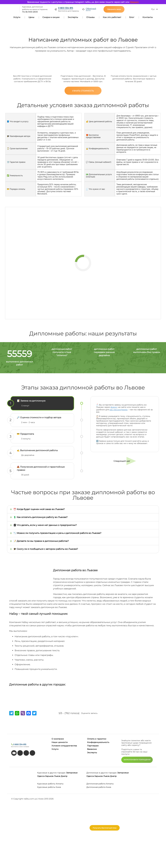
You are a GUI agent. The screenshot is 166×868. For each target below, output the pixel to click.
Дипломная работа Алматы (100, 784)
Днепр (64, 776)
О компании (58, 739)
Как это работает (112, 17)
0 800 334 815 (66, 8)
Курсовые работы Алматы (50, 784)
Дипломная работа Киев (99, 787)
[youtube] (14, 753)
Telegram (134, 2)
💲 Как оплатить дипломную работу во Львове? (40, 517)
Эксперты (73, 17)
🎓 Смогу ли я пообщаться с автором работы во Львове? (46, 549)
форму (114, 407)
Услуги (17, 17)
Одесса (41, 776)
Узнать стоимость (83, 91)
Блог (132, 17)
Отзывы (90, 17)
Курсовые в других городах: (51, 773)
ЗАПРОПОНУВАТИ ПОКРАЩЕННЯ (137, 760)
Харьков (49, 776)
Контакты (148, 17)
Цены (31, 17)
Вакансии (92, 749)
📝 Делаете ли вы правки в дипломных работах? (41, 541)
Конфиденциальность (98, 742)
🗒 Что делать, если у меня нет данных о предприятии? (45, 525)
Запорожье (72, 773)
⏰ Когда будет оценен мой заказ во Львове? (39, 509)
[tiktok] (20, 753)
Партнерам (93, 746)
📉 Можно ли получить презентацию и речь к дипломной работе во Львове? (57, 533)
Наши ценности (60, 742)
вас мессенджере (119, 410)
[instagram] (32, 753)
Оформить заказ (114, 9)
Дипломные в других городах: (102, 773)
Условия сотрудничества (64, 746)
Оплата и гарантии (97, 739)
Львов (57, 776)
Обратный (91, 9)
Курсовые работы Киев (49, 787)
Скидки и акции (51, 17)
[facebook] (26, 753)
